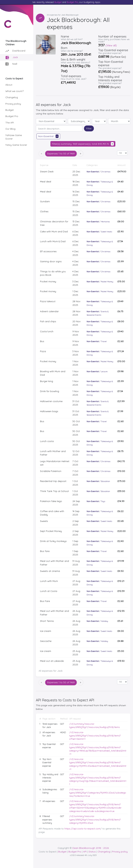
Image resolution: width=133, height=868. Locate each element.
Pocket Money (107, 282)
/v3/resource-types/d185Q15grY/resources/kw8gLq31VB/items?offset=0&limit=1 (95, 736)
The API (10, 122)
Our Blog (10, 129)
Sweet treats (107, 232)
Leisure (104, 372)
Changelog (12, 97)
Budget (58, 2)
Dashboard (15, 51)
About (9, 85)
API (85, 851)
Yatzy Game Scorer (16, 145)
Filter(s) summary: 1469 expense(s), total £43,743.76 (83, 144)
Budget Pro (73, 2)
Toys (103, 501)
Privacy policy (13, 104)
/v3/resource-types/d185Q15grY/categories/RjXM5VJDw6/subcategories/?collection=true (98, 793)
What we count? (14, 91)
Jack (12, 57)
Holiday (105, 621)
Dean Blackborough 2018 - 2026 (91, 848)
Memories (105, 222)
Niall (11, 64)
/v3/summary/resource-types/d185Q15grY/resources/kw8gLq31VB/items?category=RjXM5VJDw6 (95, 819)
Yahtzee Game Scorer (14, 137)
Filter (89, 128)
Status (92, 851)
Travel (104, 341)
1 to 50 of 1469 (61, 153)
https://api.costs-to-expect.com (82, 828)
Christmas (106, 172)
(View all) (111, 45)
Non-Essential (48, 136)
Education (105, 481)
